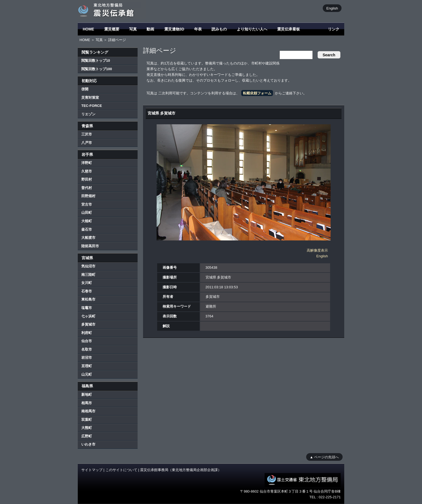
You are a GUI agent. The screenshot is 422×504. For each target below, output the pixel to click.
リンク (334, 29)
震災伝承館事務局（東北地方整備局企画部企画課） (181, 470)
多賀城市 (88, 324)
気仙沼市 (88, 266)
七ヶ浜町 (88, 316)
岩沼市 (87, 358)
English (332, 8)
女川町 (87, 283)
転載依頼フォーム (257, 93)
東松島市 (88, 299)
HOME (88, 29)
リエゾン (88, 114)
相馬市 (87, 403)
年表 (198, 29)
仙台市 (87, 341)
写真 (133, 29)
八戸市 (87, 143)
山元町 (87, 374)
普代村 (87, 188)
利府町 (87, 333)
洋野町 (87, 163)
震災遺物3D (174, 29)
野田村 (87, 179)
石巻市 (87, 291)
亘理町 (87, 366)
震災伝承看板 (288, 29)
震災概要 (112, 29)
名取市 (87, 349)
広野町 (87, 436)
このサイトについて (121, 470)
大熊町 (87, 428)
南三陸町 (88, 275)
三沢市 (87, 134)
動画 (150, 29)
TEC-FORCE (92, 106)
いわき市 (88, 444)
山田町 (87, 213)
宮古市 (87, 204)
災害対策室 (90, 98)
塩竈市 (87, 308)
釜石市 (87, 229)
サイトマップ (92, 470)
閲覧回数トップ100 (97, 69)
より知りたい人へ (252, 29)
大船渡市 (88, 238)
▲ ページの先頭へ (324, 457)
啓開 (85, 89)
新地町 (87, 395)
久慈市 (87, 171)
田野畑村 (88, 196)
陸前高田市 (90, 246)
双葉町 (87, 420)
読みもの (219, 29)
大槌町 (87, 221)
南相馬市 (88, 411)
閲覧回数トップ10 (96, 61)
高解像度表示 (317, 250)
